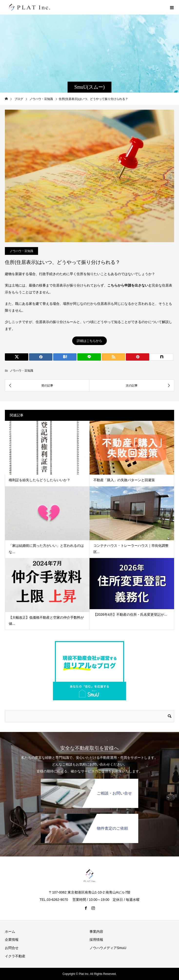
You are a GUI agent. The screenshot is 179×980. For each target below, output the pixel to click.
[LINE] (89, 357)
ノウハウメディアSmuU (108, 948)
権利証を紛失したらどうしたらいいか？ (40, 480)
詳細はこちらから (89, 341)
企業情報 (12, 940)
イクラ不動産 (15, 956)
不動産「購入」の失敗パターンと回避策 (124, 480)
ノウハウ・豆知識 (21, 251)
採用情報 (96, 940)
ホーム (10, 932)
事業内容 (96, 932)
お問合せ (12, 948)
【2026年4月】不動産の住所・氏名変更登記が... (130, 615)
